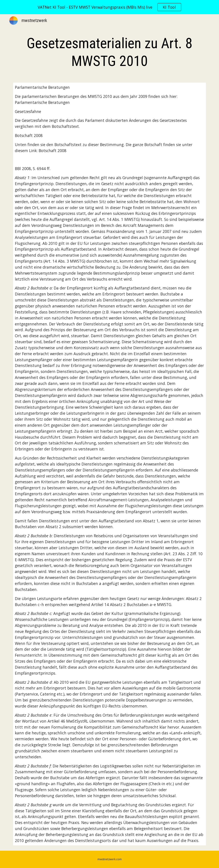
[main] (109, 52)
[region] (109, 7)
